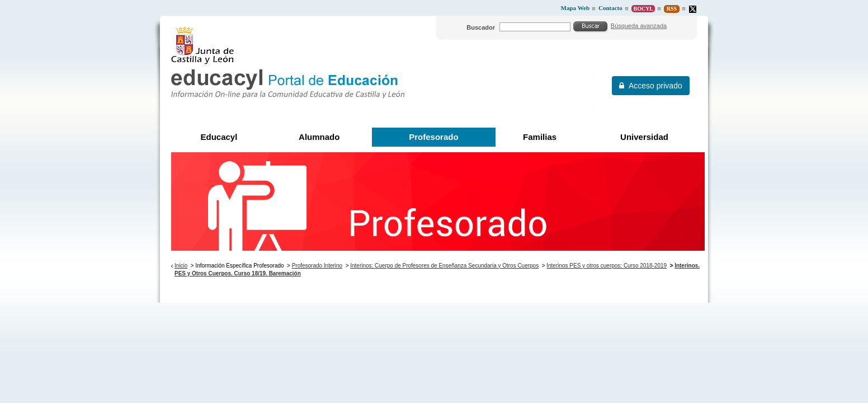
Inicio (181, 266)
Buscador (481, 27)
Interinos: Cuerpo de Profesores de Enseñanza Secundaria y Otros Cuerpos (444, 266)
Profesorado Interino (317, 266)
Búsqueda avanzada (639, 26)
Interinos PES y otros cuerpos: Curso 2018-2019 (607, 266)
